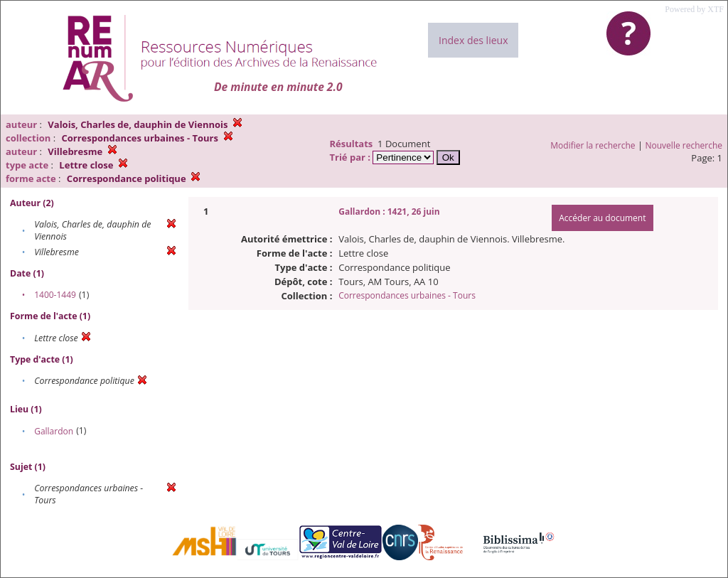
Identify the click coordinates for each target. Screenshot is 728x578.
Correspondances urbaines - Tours (407, 295)
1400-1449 (55, 295)
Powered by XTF (694, 9)
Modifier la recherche (593, 145)
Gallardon (54, 431)
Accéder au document (602, 218)
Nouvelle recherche (684, 145)
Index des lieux (473, 40)
